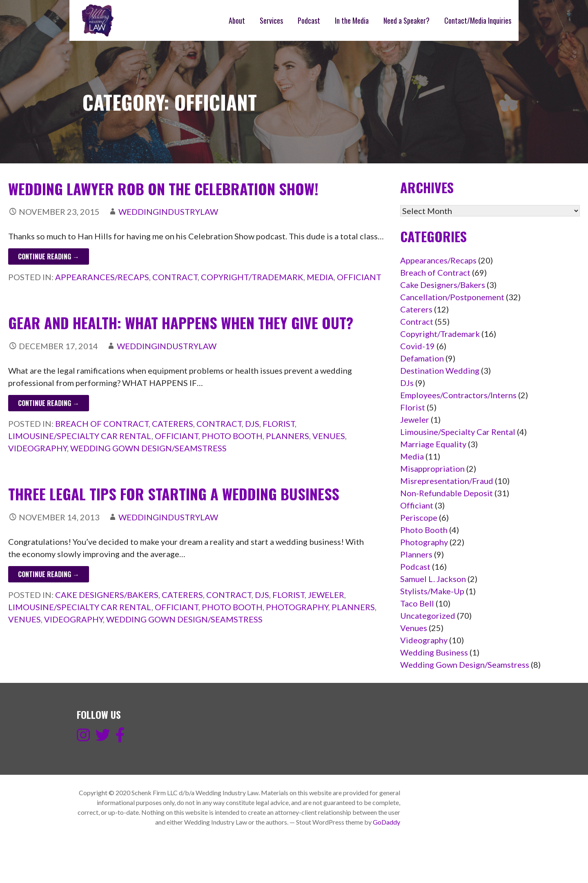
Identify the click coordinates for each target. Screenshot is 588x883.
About (237, 20)
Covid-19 (418, 346)
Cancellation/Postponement (452, 297)
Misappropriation (432, 468)
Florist (279, 424)
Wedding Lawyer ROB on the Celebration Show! (163, 188)
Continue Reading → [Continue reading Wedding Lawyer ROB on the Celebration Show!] (49, 256)
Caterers (173, 424)
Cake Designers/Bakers (107, 595)
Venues (329, 436)
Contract (175, 277)
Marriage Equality (433, 444)
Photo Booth (232, 436)
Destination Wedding (440, 370)
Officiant (359, 277)
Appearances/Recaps (102, 277)
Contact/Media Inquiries (478, 20)
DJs (252, 424)
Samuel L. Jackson (433, 579)
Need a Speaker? (406, 20)
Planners (287, 436)
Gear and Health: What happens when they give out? (181, 322)
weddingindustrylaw (168, 212)
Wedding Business (434, 652)
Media (320, 277)
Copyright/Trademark (252, 277)
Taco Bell (417, 603)
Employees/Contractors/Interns (458, 395)
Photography (297, 607)
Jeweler (326, 595)
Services (271, 20)
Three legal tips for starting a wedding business (174, 494)
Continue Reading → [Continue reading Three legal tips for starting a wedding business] (49, 574)
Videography (38, 448)
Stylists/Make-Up (432, 591)
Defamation (422, 358)
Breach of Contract (102, 424)
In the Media (352, 20)
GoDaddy (386, 822)
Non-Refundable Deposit (447, 493)
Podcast (309, 20)
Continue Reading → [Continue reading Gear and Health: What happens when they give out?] (49, 403)
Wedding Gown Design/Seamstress (148, 448)
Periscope (419, 517)
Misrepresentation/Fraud (447, 481)
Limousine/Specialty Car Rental (80, 436)
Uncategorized (428, 615)
